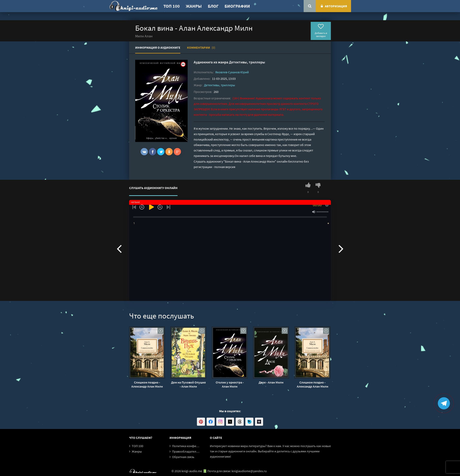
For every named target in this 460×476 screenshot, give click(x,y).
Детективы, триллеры (247, 62)
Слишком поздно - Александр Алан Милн (147, 384)
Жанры (194, 6)
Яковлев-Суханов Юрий (232, 72)
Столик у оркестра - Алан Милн (230, 384)
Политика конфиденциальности (195, 446)
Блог (213, 6)
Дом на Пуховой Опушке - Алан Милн (188, 384)
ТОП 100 (172, 6)
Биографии (237, 6)
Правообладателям (186, 451)
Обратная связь (183, 457)
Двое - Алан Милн (271, 382)
